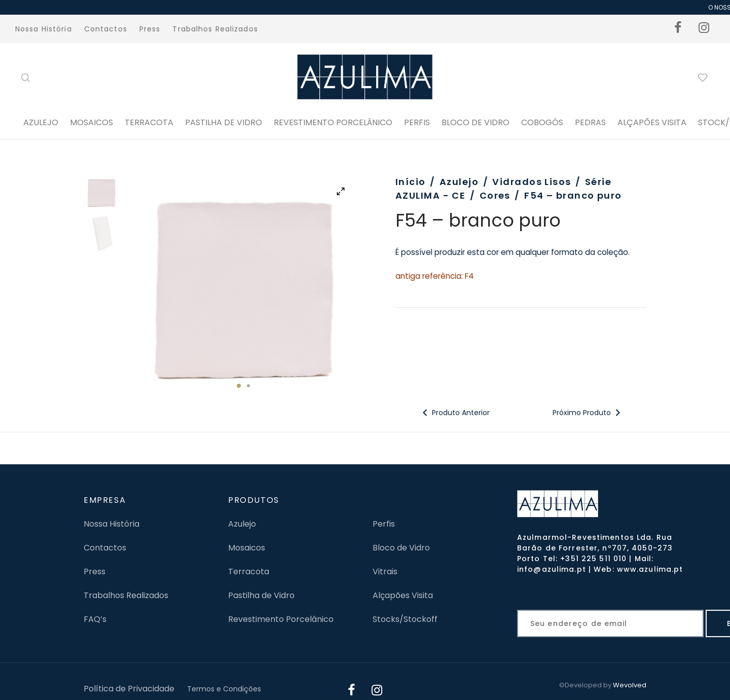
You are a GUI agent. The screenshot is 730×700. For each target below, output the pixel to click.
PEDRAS (590, 122)
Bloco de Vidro (401, 548)
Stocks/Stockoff (405, 619)
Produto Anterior (455, 413)
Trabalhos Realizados (215, 29)
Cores (495, 195)
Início (411, 182)
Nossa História (44, 29)
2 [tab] (248, 386)
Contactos (106, 29)
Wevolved (630, 685)
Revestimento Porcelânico (333, 122)
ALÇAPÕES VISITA (652, 122)
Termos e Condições (224, 689)
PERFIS (417, 122)
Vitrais (385, 572)
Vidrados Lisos (532, 182)
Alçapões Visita (403, 595)
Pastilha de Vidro (224, 122)
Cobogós (542, 122)
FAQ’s (95, 619)
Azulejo (41, 122)
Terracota (149, 122)
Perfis (384, 524)
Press (150, 29)
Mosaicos (92, 122)
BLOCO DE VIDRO (476, 122)
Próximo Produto (587, 413)
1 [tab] (239, 386)
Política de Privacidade (129, 689)
